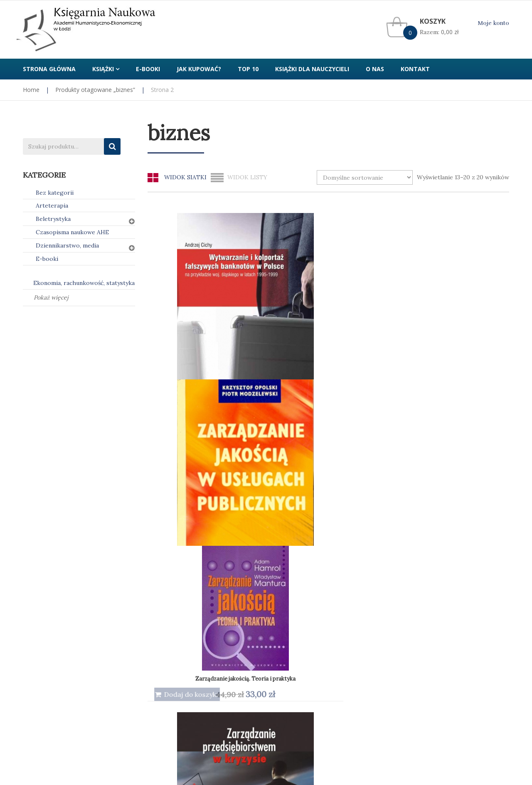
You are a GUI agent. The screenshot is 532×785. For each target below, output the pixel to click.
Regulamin (287, 605)
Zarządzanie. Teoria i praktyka (375, 469)
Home (31, 90)
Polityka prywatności (176, 605)
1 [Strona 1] (328, 555)
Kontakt (408, 605)
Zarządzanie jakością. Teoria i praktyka (385, 303)
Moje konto (493, 23)
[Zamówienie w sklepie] (365, 177)
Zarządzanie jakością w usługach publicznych (298, 301)
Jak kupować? (42, 605)
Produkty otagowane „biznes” (95, 90)
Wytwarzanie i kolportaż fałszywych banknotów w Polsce (221, 300)
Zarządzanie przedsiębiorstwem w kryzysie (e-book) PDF (221, 468)
